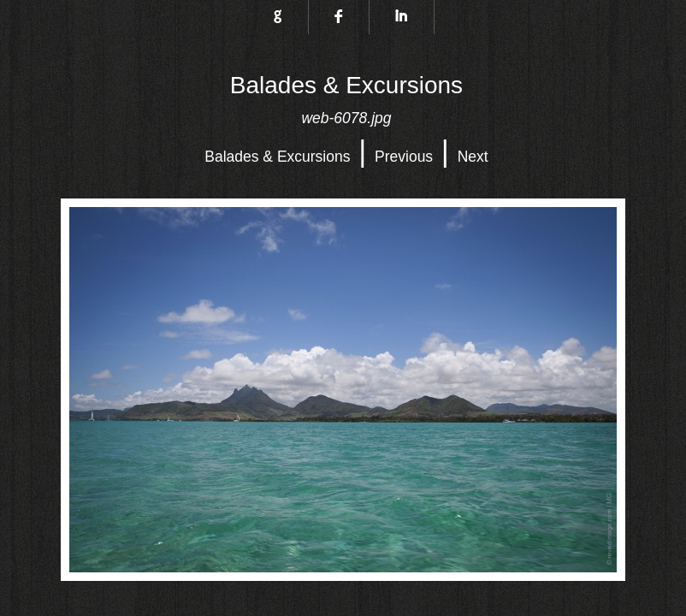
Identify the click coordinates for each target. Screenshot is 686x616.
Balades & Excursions (277, 157)
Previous (404, 157)
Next (473, 157)
